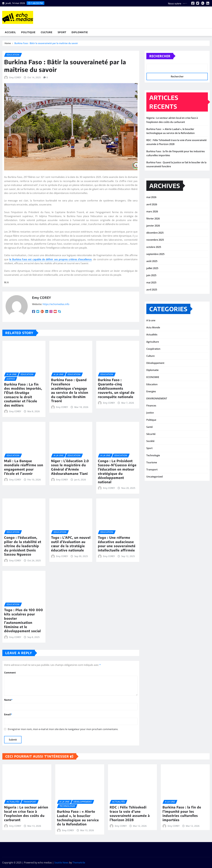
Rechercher (160, 64)
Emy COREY (15, 137)
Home (8, 45)
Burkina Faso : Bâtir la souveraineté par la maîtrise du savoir (46, 45)
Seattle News (61, 863)
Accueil (10, 32)
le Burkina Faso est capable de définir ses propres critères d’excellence (50, 319)
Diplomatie (80, 32)
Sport (62, 32)
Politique (28, 32)
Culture (47, 32)
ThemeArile (79, 863)
